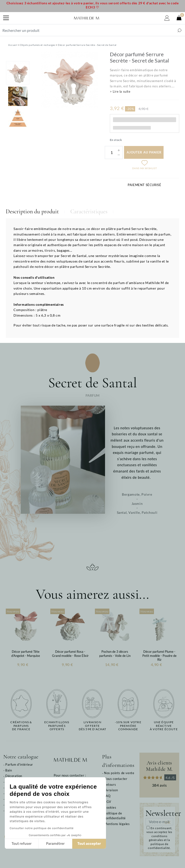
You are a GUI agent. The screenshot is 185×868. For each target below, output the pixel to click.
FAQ (107, 796)
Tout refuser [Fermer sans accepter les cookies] (22, 844)
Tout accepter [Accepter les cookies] (89, 844)
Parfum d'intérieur (19, 764)
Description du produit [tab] (32, 212)
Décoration (14, 776)
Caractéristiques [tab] (89, 212)
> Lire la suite (120, 91)
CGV (108, 802)
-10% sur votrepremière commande (128, 726)
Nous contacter (116, 779)
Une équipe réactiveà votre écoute (164, 726)
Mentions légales (117, 824)
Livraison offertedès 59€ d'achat (93, 726)
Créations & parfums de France (21, 726)
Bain (9, 770)
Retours (110, 785)
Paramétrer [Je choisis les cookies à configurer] (55, 844)
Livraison (111, 790)
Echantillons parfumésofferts (57, 726)
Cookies (110, 807)
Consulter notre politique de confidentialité (42, 828)
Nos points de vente (119, 773)
